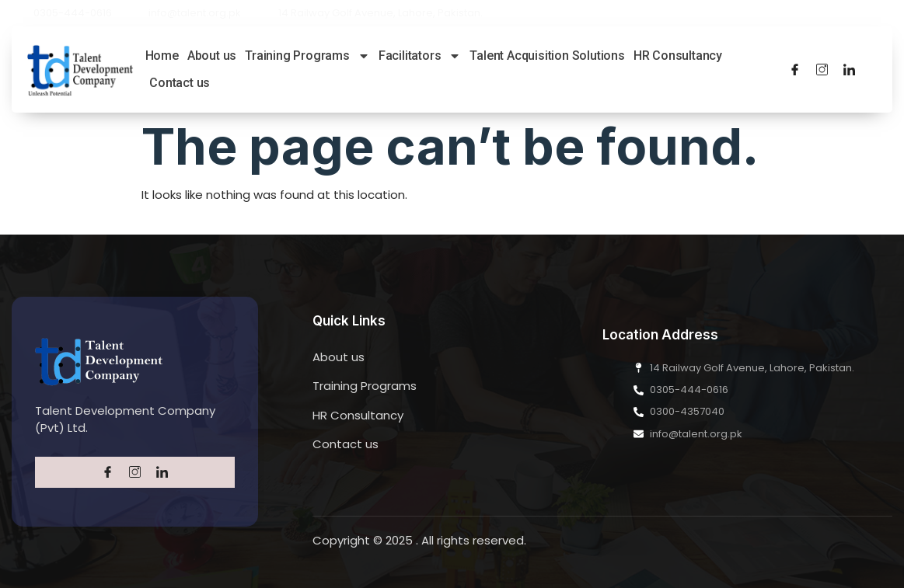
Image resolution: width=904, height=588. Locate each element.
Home (162, 56)
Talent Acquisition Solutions (547, 56)
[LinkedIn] (849, 69)
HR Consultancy (678, 56)
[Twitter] (822, 69)
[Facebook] (795, 69)
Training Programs (307, 56)
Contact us (180, 83)
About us (212, 56)
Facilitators (420, 56)
